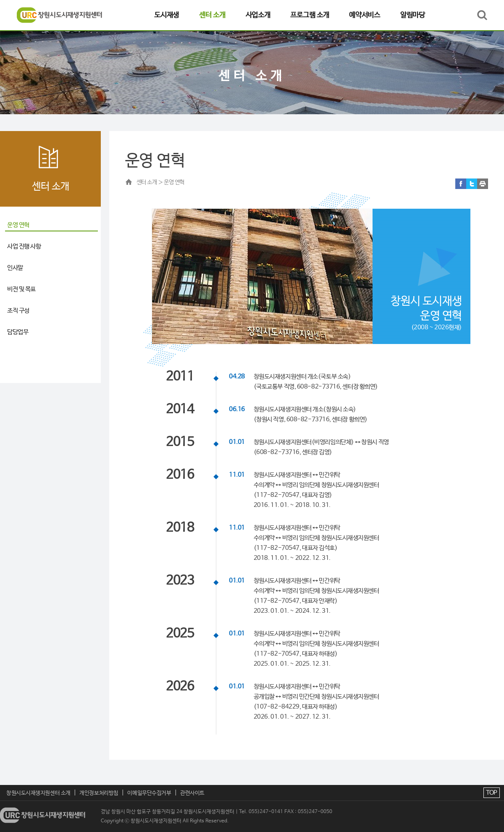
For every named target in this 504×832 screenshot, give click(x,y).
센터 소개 (212, 15)
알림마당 (413, 15)
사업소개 (258, 15)
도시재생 (167, 15)
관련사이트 (192, 793)
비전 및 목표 (21, 289)
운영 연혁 (18, 225)
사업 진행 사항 (24, 246)
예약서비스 (365, 15)
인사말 (15, 268)
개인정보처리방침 (99, 793)
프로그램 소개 (310, 15)
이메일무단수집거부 (149, 793)
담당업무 (18, 332)
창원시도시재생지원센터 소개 (38, 793)
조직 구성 (18, 311)
